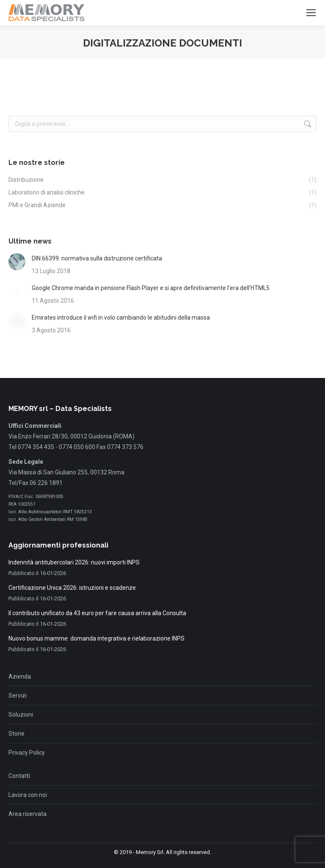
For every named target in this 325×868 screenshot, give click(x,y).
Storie (17, 734)
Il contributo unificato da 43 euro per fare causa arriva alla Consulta (97, 613)
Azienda (20, 676)
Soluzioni (21, 715)
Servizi (18, 695)
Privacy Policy (27, 753)
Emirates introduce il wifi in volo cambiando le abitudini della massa (121, 318)
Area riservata (28, 814)
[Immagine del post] (17, 262)
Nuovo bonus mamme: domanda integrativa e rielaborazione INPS (96, 638)
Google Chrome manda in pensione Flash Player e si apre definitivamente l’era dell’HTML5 (151, 288)
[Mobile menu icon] (311, 13)
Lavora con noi (28, 795)
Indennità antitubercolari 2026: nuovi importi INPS (74, 562)
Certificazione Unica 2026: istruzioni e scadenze (72, 588)
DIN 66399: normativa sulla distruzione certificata (97, 258)
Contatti (19, 776)
